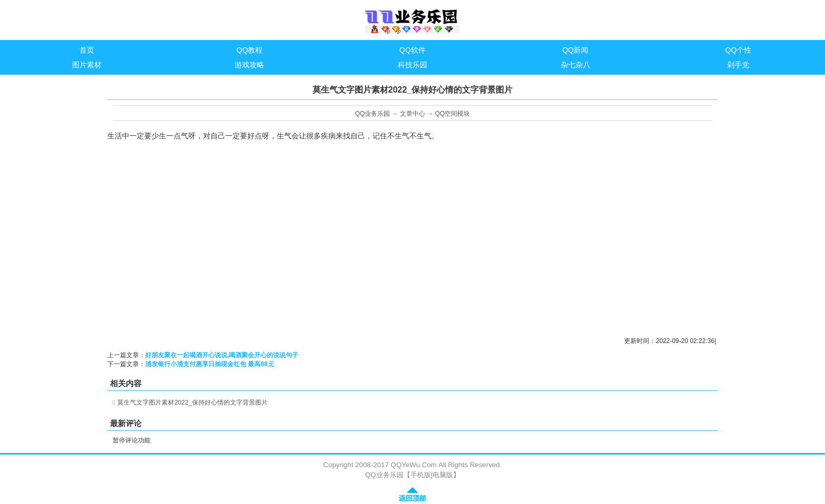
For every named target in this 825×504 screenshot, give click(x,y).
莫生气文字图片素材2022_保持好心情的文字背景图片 (192, 402)
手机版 (421, 475)
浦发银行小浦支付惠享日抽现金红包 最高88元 (210, 364)
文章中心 (413, 114)
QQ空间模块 (453, 114)
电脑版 (443, 475)
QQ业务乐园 (373, 114)
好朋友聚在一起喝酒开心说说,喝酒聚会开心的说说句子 (222, 355)
